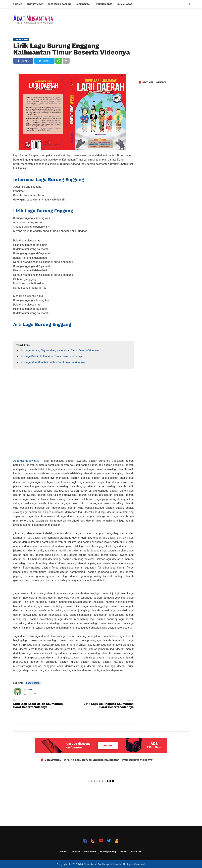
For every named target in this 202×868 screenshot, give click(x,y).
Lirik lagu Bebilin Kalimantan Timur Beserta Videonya (51, 356)
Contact (75, 851)
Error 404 (137, 851)
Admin (30, 690)
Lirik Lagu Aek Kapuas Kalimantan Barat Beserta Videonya (109, 705)
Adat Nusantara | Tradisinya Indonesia (100, 864)
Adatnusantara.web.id (26, 461)
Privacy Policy (108, 851)
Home (17, 4)
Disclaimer (90, 851)
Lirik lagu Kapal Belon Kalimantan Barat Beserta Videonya (38, 705)
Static (124, 851)
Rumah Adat (125, 4)
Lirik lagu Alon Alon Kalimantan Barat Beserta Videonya (53, 362)
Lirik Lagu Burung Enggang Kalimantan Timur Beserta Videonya (72, 49)
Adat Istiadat (35, 4)
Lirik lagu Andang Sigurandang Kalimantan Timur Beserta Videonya (60, 350)
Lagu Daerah (84, 4)
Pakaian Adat (104, 4)
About (63, 851)
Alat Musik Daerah (59, 4)
